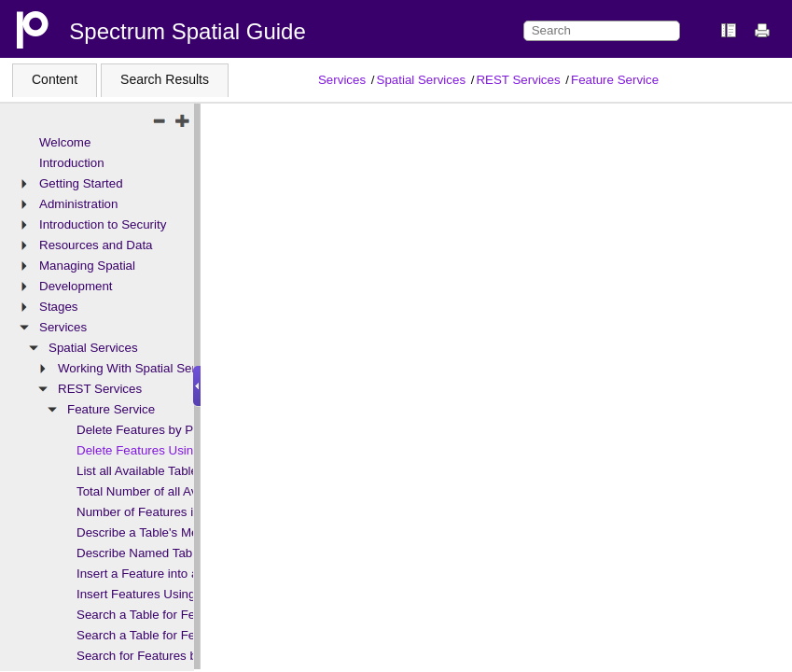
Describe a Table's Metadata (155, 532)
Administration (78, 204)
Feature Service (615, 80)
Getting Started (81, 183)
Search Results (165, 79)
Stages (59, 307)
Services (342, 80)
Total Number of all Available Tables (174, 491)
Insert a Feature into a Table (154, 574)
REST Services (518, 80)
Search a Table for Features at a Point (181, 615)
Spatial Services (422, 80)
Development (76, 286)
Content (55, 79)
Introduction (72, 163)
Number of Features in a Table (160, 512)
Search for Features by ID (148, 656)
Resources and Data (96, 245)
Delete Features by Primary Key (165, 430)
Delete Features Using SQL (153, 450)
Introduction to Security (103, 224)
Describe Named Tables (142, 553)
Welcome (65, 142)
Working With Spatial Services (141, 368)
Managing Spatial (87, 266)
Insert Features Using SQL (150, 594)
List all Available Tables (140, 471)
